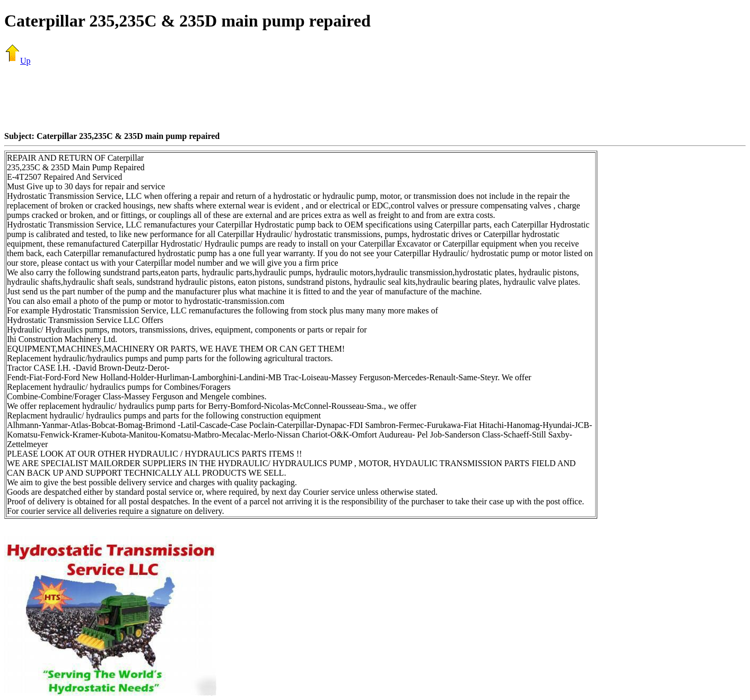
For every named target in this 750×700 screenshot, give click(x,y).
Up (18, 61)
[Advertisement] (375, 98)
